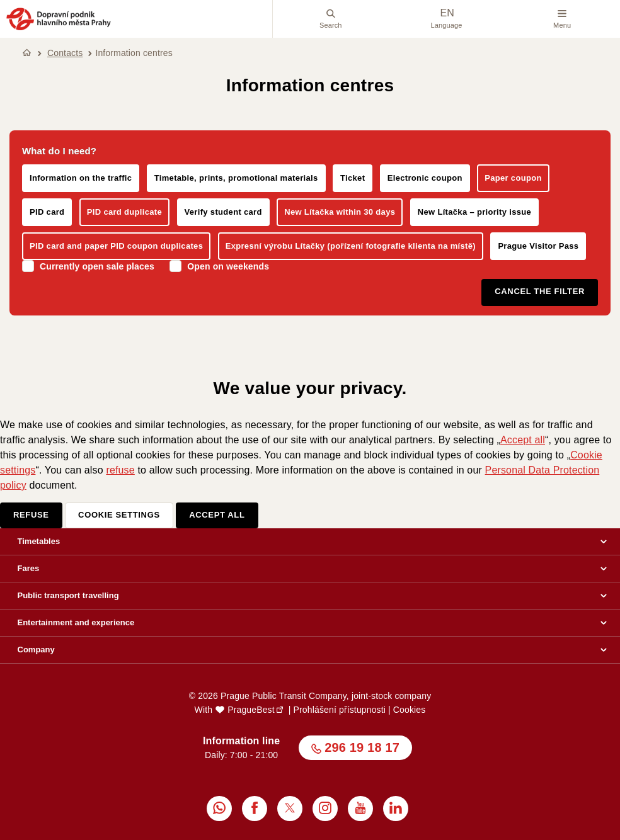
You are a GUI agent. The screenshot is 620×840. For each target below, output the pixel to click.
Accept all (523, 440)
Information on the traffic (81, 178)
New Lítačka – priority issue (474, 212)
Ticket (353, 178)
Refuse (31, 515)
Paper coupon (513, 178)
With (235, 710)
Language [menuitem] (446, 19)
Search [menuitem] (331, 19)
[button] (59, 28)
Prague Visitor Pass (538, 246)
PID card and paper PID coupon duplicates (116, 246)
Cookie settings (119, 515)
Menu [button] (562, 19)
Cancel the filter (540, 291)
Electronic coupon (425, 178)
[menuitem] (219, 809)
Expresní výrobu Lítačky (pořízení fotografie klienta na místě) (351, 246)
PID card (47, 212)
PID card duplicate (124, 212)
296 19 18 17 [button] (362, 747)
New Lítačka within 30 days (340, 212)
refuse (120, 470)
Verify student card (223, 212)
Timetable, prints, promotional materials (236, 178)
